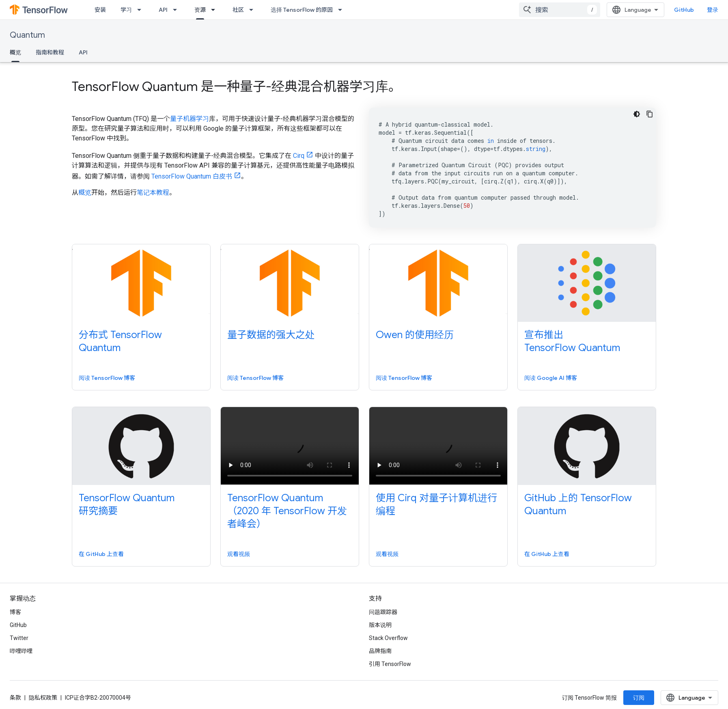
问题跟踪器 (383, 612)
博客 (15, 612)
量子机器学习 (190, 119)
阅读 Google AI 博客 (551, 378)
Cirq (299, 156)
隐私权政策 (43, 698)
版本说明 (380, 625)
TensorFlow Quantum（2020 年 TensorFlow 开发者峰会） (287, 511)
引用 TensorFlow (390, 664)
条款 (15, 698)
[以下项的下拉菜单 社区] (254, 10)
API (163, 10)
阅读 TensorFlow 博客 (107, 378)
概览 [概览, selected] (15, 52)
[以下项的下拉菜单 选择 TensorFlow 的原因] (342, 10)
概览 (85, 193)
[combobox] (560, 10)
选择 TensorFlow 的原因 (302, 10)
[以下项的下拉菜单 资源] (215, 10)
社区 (238, 10)
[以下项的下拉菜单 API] (177, 10)
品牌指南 (380, 651)
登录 (713, 10)
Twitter (19, 638)
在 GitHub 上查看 (101, 554)
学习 (126, 10)
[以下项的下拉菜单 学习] (142, 10)
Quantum (27, 35)
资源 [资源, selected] (200, 10)
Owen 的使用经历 (415, 335)
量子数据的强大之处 (271, 335)
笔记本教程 (153, 193)
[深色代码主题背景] (637, 114)
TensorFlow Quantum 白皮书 (192, 176)
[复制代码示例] (650, 114)
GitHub (684, 10)
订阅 (639, 698)
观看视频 (239, 554)
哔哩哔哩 (21, 651)
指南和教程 (50, 52)
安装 (100, 10)
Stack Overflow (388, 638)
